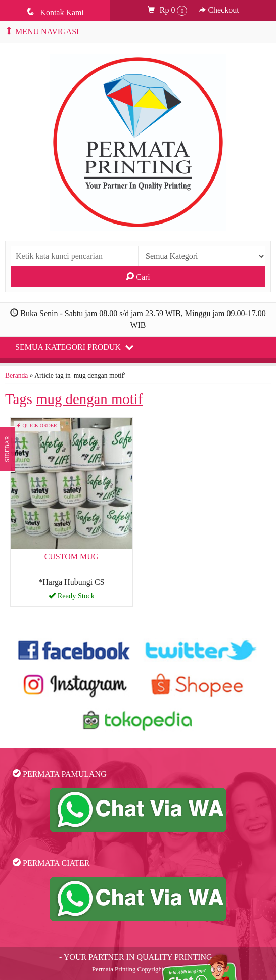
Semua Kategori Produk (74, 347)
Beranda (16, 375)
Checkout (219, 10)
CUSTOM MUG (72, 556)
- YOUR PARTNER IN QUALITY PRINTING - (138, 957)
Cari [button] (138, 277)
